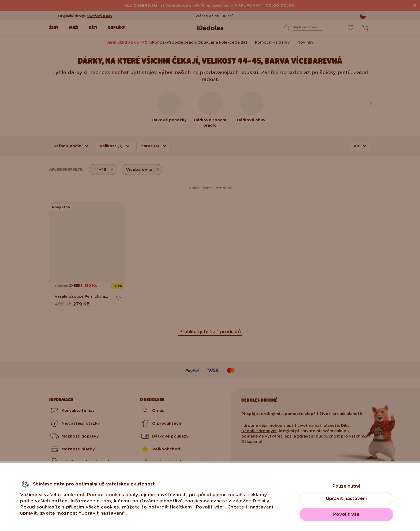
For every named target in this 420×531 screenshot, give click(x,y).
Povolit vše (346, 514)
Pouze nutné (346, 486)
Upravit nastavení (346, 498)
